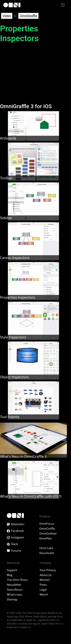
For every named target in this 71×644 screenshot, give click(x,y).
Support (12, 570)
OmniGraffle (28, 16)
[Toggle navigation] (63, 5)
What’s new (14, 595)
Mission (45, 580)
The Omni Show (17, 580)
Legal (43, 590)
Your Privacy (48, 570)
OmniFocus (47, 524)
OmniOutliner (48, 534)
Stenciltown (15, 590)
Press (43, 585)
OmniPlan (46, 538)
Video (7, 16)
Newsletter (14, 585)
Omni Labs (46, 548)
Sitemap (12, 599)
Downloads (47, 553)
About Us (46, 575)
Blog (10, 575)
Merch (44, 595)
